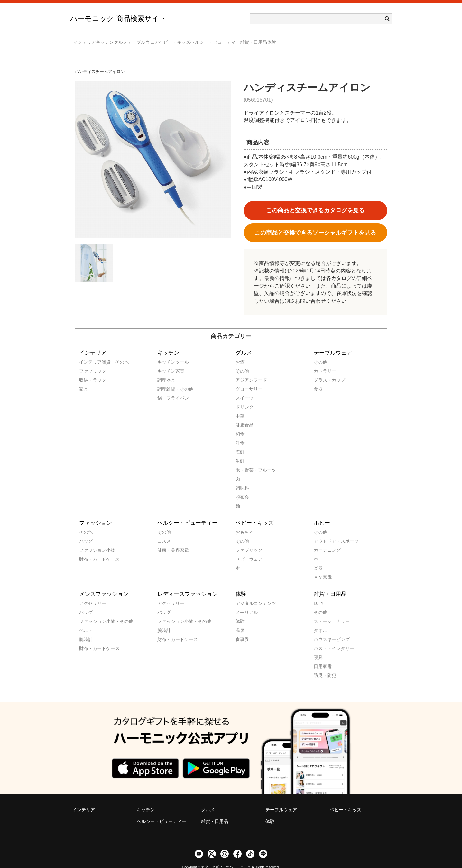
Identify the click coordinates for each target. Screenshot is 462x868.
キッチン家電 (166, 362)
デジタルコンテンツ (244, 594)
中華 (240, 407)
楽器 (318, 559)
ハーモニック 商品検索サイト (118, 18)
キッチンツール (166, 353)
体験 (365, 39)
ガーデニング (322, 541)
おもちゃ (244, 523)
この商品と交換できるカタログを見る (315, 201)
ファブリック (88, 362)
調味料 (242, 479)
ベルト (86, 621)
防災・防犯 (322, 666)
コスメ (164, 532)
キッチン (121, 39)
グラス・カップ (322, 371)
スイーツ (244, 389)
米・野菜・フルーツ (244, 461)
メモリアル (244, 603)
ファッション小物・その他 (88, 612)
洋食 (240, 434)
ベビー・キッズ (229, 39)
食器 (318, 380)
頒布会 (242, 488)
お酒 (240, 353)
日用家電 (322, 657)
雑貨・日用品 (334, 39)
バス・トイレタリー (322, 639)
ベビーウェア (244, 550)
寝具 (318, 648)
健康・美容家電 (166, 541)
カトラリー (322, 362)
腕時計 (86, 630)
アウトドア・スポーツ (322, 532)
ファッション (96, 514)
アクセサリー (88, 594)
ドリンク (244, 398)
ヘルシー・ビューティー (283, 39)
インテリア (88, 39)
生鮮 (240, 452)
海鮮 (240, 443)
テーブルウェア (185, 39)
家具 (84, 380)
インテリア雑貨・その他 (88, 353)
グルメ (150, 39)
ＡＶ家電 (322, 568)
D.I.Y (319, 594)
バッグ (86, 532)
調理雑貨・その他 (166, 380)
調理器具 (166, 371)
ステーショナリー (322, 612)
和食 (240, 425)
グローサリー (244, 380)
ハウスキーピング (322, 630)
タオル (320, 621)
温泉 (240, 621)
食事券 (242, 630)
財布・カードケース (88, 550)
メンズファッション (104, 585)
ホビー (322, 514)
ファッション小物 (88, 541)
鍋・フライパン (166, 389)
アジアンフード (244, 371)
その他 (242, 362)
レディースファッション (187, 585)
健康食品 (244, 416)
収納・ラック (88, 371)
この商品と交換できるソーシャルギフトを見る (315, 223)
